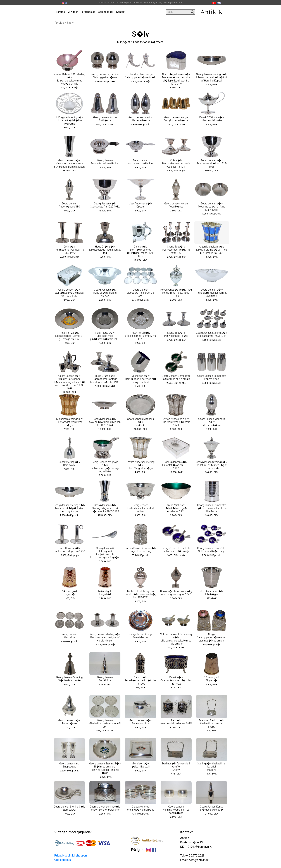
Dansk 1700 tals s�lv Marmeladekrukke (212, 119)
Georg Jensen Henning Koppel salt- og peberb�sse (176, 810)
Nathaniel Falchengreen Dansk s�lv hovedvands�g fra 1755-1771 (140, 594)
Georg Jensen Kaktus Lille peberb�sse (141, 119)
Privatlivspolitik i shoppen (71, 856)
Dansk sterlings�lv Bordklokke (69, 464)
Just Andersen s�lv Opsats (141, 205)
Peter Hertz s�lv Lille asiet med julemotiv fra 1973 (140, 336)
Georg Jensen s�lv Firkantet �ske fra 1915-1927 (176, 465)
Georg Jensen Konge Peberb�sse (176, 205)
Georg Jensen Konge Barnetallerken (140, 636)
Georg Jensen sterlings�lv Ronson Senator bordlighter (105, 808)
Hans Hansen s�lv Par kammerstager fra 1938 (69, 550)
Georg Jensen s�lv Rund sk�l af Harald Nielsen (105, 293)
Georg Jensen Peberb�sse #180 (69, 205)
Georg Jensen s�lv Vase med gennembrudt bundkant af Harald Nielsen (69, 164)
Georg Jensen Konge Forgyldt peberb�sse (176, 119)
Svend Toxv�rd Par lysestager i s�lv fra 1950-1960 (176, 250)
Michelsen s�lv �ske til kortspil (140, 765)
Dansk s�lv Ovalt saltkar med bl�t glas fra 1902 (176, 681)
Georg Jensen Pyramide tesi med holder (105, 162)
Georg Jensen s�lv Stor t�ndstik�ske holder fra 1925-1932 (69, 293)
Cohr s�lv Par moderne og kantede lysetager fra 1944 (176, 164)
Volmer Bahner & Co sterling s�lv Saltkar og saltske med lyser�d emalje (69, 79)
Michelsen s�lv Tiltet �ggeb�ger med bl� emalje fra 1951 (140, 379)
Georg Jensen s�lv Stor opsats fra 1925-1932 (105, 205)
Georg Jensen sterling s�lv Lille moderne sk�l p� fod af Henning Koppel (212, 78)
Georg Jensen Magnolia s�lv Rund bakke (140, 422)
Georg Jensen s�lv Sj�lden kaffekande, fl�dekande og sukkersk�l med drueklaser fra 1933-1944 (69, 382)
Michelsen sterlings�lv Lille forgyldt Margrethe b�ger (69, 422)
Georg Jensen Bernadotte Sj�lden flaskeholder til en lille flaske (212, 508)
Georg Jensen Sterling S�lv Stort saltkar (69, 808)
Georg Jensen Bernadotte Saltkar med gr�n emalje (176, 377)
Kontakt (121, 12)
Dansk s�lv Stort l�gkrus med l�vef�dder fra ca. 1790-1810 (140, 251)
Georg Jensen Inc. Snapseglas (69, 765)
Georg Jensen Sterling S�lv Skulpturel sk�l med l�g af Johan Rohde (212, 465)
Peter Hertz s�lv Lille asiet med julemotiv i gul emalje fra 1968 (69, 336)
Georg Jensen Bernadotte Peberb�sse (212, 377)
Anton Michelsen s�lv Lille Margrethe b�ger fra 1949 (176, 422)
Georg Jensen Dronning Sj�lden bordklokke (69, 679)
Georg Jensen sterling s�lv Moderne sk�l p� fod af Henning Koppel (69, 508)
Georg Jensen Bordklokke (105, 679)
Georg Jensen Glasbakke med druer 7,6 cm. (140, 293)
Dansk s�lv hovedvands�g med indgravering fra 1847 (176, 593)
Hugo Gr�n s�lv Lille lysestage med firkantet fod (105, 250)
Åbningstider (106, 12)
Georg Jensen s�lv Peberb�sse (69, 722)
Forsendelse (88, 12)
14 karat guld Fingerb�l (69, 593)
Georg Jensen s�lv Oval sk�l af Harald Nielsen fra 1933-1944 (105, 422)
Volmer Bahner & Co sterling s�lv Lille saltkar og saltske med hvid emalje (176, 639)
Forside (60, 12)
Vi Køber (73, 12)
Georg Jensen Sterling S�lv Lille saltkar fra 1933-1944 (212, 334)
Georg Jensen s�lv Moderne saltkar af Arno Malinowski (212, 207)
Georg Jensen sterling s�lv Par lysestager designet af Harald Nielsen (105, 638)
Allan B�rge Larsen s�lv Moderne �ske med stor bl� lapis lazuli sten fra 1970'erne (176, 79)
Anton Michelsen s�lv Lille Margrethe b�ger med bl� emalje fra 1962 (212, 250)
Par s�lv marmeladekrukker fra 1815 (176, 722)
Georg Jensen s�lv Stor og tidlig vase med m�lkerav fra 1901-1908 (105, 508)
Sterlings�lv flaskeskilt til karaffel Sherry (176, 767)
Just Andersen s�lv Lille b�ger (212, 593)
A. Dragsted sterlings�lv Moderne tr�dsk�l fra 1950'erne (69, 121)
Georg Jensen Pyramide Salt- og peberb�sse (105, 76)
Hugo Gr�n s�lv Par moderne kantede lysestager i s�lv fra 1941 (105, 379)
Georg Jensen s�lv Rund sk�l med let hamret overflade (212, 293)
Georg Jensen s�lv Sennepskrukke (140, 722)
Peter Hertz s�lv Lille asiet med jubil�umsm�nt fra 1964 (105, 336)
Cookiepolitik (63, 860)
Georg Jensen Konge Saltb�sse (105, 119)
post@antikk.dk (198, 860)
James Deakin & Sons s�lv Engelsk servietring (141, 550)
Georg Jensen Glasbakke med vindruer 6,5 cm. (105, 724)
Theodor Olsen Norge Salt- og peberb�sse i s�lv (140, 76)
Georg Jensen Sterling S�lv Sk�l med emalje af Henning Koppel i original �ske (105, 768)
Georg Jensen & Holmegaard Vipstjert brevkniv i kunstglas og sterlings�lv (105, 553)
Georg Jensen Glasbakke (69, 636)
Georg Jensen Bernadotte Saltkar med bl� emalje (176, 550)
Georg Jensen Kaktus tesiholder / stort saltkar (140, 508)
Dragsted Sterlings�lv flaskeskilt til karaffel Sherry (212, 724)
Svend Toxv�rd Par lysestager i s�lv (176, 334)
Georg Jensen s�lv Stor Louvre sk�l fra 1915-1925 (212, 164)
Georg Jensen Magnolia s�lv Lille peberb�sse (212, 422)
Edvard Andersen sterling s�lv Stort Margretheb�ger (141, 465)
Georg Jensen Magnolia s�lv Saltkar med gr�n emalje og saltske (105, 467)
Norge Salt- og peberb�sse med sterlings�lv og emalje (212, 638)
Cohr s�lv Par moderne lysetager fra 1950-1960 (69, 250)
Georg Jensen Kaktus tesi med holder (140, 162)
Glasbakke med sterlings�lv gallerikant (140, 808)
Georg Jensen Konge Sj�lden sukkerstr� (212, 808)
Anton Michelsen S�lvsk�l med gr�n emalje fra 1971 (176, 508)
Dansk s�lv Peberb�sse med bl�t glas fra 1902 (141, 681)
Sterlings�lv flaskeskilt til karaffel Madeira (212, 767)
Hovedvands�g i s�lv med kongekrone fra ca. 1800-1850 (176, 293)
